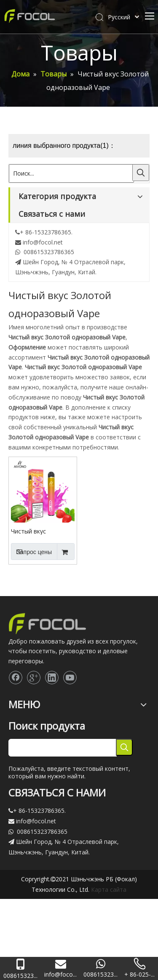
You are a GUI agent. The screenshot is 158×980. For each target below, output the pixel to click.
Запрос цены (31, 552)
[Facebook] (16, 678)
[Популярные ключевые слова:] (141, 173)
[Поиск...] (71, 173)
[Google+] (34, 678)
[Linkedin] (52, 678)
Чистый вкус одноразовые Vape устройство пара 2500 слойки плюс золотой (38, 531)
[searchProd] (63, 748)
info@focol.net (43, 242)
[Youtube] (70, 678)
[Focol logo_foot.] (47, 624)
